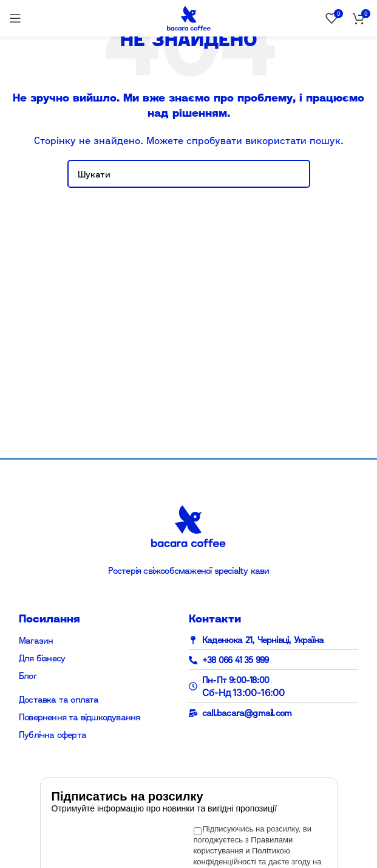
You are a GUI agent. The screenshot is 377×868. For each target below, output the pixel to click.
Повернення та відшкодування (79, 717)
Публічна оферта (53, 735)
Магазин (36, 640)
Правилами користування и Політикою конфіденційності (243, 851)
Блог (28, 676)
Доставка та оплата (59, 699)
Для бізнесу (42, 658)
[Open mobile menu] (15, 18)
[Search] (189, 174)
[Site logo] (189, 17)
